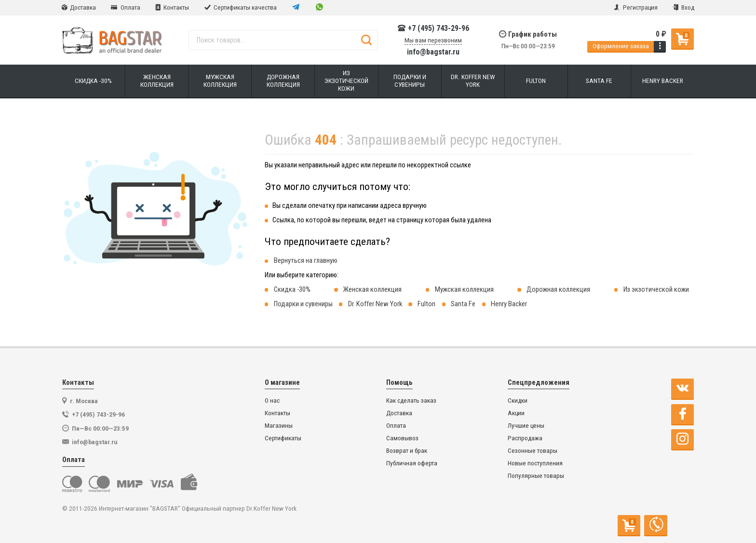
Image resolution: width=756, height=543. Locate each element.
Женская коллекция (372, 289)
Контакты (172, 7)
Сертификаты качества (241, 7)
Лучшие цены (526, 426)
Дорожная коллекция (558, 289)
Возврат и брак (407, 451)
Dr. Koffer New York (375, 304)
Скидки (518, 400)
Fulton (426, 304)
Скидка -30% (292, 289)
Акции (516, 413)
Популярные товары (536, 476)
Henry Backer (509, 304)
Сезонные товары (533, 451)
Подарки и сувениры (303, 304)
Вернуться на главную (306, 260)
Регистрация (636, 7)
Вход (683, 7)
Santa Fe (463, 304)
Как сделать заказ (411, 400)
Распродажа (525, 438)
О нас (272, 400)
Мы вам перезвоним (433, 40)
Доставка (79, 7)
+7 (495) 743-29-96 (433, 28)
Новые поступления (535, 463)
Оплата (125, 7)
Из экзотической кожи (656, 289)
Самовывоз (402, 438)
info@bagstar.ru (433, 52)
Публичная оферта (412, 463)
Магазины (279, 426)
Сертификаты (283, 438)
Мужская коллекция (464, 289)
